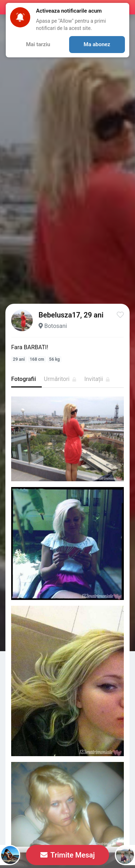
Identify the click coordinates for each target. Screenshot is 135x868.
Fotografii (24, 379)
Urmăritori (60, 379)
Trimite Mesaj (68, 855)
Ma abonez (97, 44)
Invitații (97, 379)
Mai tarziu (38, 44)
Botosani (56, 326)
